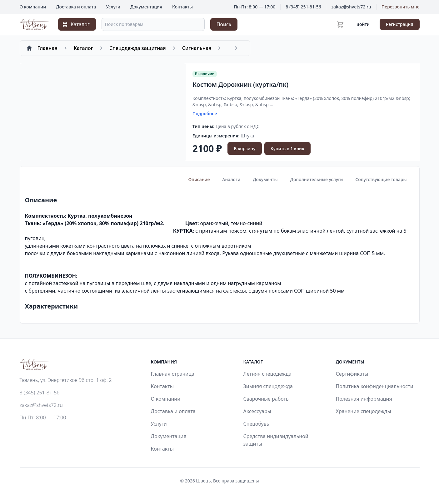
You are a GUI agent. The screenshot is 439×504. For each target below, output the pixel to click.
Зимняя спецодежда (268, 386)
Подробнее (205, 114)
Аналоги (231, 179)
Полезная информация (364, 399)
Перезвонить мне (401, 7)
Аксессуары (257, 411)
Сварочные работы (267, 399)
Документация (146, 7)
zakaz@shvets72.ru (351, 7)
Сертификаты (352, 374)
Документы (265, 179)
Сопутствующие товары (381, 179)
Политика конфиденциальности (375, 386)
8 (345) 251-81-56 (303, 7)
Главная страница (173, 374)
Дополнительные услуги (317, 179)
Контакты (182, 7)
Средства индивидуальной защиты (276, 440)
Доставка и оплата (76, 7)
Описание (199, 179)
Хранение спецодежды (364, 411)
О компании (33, 7)
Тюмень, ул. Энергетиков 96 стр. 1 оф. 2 (66, 380)
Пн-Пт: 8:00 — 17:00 (43, 418)
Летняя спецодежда (267, 374)
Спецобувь (256, 424)
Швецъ (203, 481)
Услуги (113, 7)
